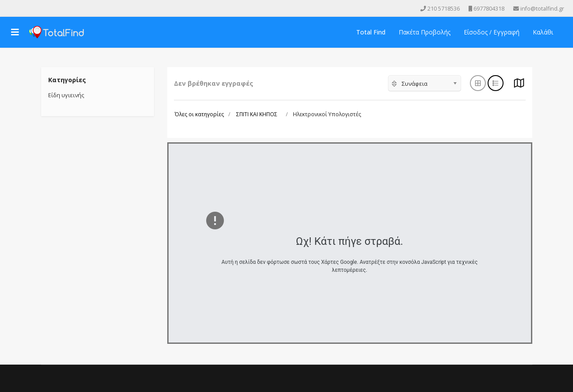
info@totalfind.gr (542, 9)
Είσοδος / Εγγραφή (492, 32)
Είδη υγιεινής (66, 95)
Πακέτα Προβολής (425, 32)
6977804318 (489, 9)
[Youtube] (23, 8)
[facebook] (11, 8)
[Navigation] (15, 32)
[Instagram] (35, 8)
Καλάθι (543, 32)
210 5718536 (444, 9)
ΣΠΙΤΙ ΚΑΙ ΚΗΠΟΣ (257, 114)
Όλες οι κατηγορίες (199, 114)
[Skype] (48, 8)
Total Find (371, 32)
